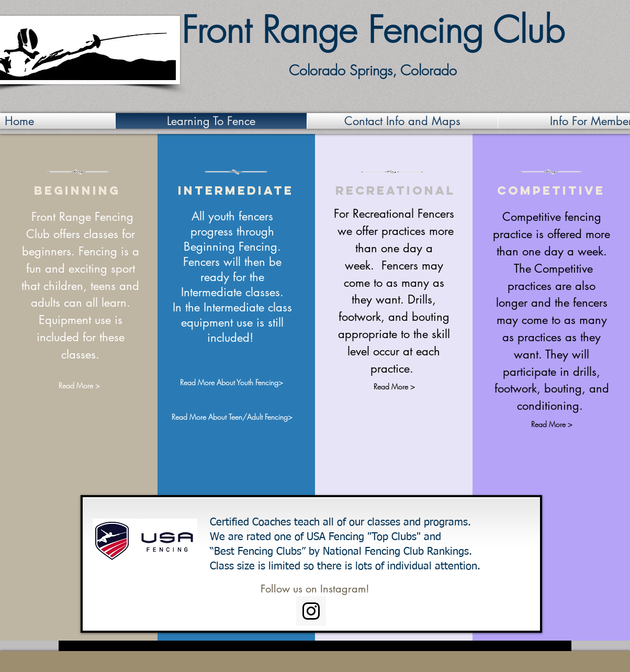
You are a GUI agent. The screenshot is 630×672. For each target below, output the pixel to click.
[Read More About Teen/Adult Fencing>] (232, 417)
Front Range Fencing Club (373, 30)
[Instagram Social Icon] (311, 611)
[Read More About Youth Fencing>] (232, 382)
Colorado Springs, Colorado (373, 70)
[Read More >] (79, 386)
